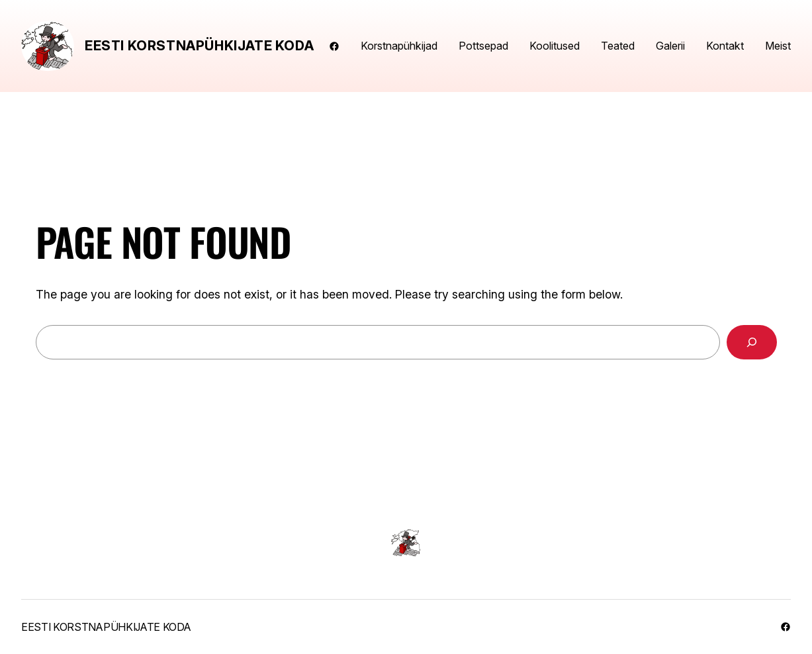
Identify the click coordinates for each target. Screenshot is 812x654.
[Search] (751, 342)
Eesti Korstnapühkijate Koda (199, 46)
